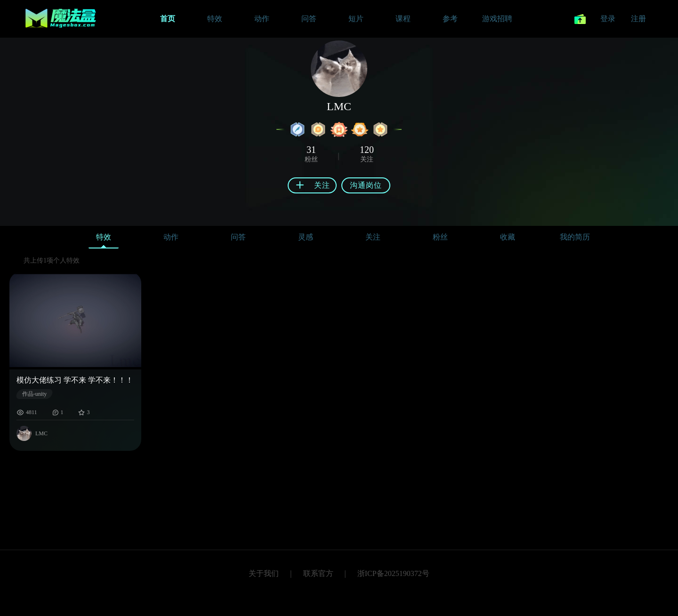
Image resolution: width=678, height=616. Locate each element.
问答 (238, 237)
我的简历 (575, 237)
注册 (638, 19)
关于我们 (264, 573)
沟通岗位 (366, 185)
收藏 (508, 237)
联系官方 (318, 573)
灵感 (306, 237)
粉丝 (440, 237)
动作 (171, 237)
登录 (608, 19)
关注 (373, 237)
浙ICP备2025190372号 (393, 573)
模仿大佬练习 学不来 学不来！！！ (75, 380)
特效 (104, 239)
